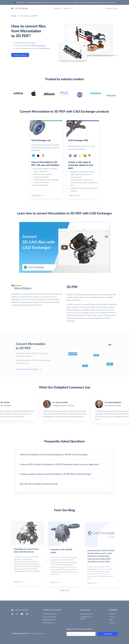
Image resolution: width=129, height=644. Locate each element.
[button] (64, 455)
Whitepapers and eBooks (86, 618)
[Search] (100, 8)
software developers (38, 46)
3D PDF (72, 287)
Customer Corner (111, 8)
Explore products (20, 55)
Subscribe (108, 634)
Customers (113, 614)
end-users (31, 43)
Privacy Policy (35, 634)
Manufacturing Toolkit (49, 614)
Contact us (113, 623)
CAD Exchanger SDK (49, 620)
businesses (45, 48)
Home (14, 16)
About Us (112, 617)
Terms (43, 634)
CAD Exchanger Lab (49, 623)
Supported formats (87, 614)
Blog (111, 620)
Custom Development (49, 617)
